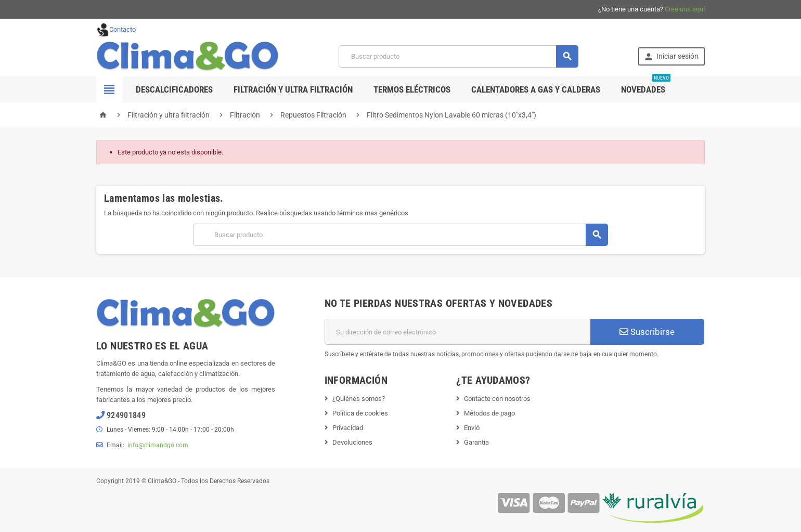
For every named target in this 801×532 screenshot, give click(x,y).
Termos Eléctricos (412, 89)
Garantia (476, 442)
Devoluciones (352, 442)
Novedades (646, 86)
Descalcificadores (174, 89)
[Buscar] (458, 56)
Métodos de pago (489, 413)
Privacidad (348, 428)
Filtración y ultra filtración (293, 89)
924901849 (126, 415)
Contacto (116, 29)
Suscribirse (647, 332)
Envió (472, 428)
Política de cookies (360, 413)
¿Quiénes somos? (359, 399)
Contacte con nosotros (497, 399)
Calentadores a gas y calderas (536, 89)
